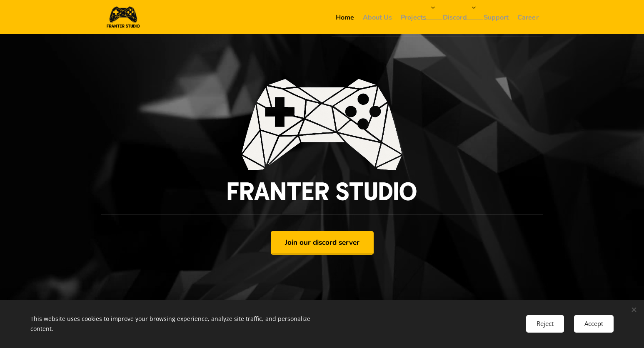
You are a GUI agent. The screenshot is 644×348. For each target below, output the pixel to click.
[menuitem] (303, 17)
